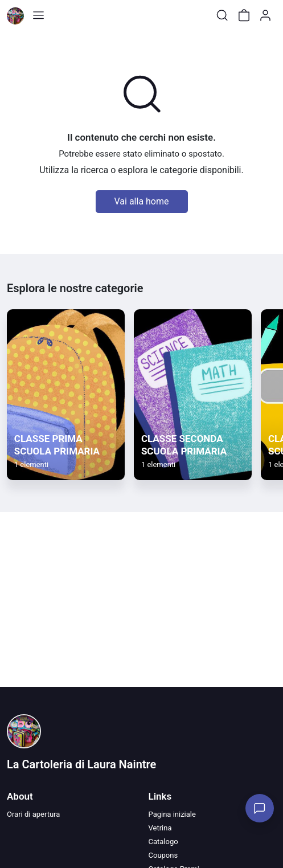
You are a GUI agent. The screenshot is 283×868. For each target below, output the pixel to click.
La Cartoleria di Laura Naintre (81, 764)
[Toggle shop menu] (38, 15)
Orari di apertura (33, 814)
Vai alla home (142, 201)
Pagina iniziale (172, 814)
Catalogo (163, 842)
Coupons (163, 855)
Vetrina (160, 828)
